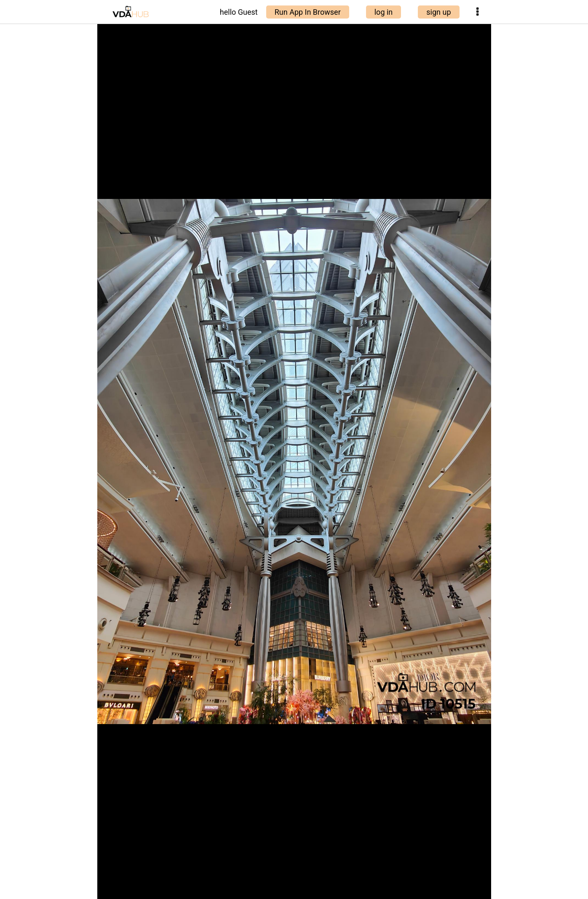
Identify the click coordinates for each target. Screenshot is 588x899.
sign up (438, 12)
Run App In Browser (308, 12)
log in (384, 12)
